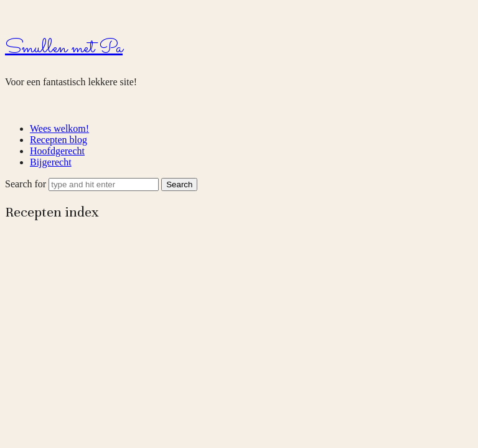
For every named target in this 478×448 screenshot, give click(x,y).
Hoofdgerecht (57, 151)
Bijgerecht (51, 162)
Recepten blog (59, 140)
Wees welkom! (59, 128)
